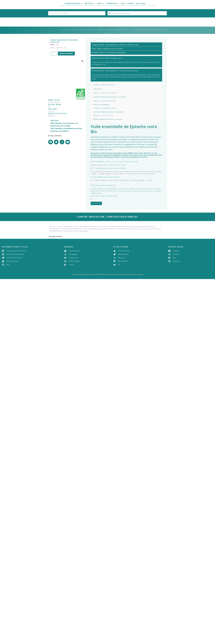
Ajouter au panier (66, 57)
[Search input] (139, 17)
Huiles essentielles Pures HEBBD (88, 33)
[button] (73, 4)
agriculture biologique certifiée (116, 159)
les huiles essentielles (114, 157)
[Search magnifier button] (110, 17)
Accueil (66, 33)
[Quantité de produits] (53, 57)
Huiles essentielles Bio (118, 33)
